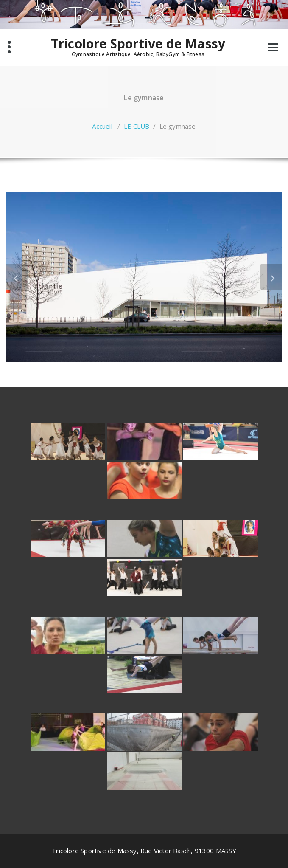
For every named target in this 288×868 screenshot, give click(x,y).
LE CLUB (137, 126)
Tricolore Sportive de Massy (138, 44)
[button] (17, 277)
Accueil (102, 126)
